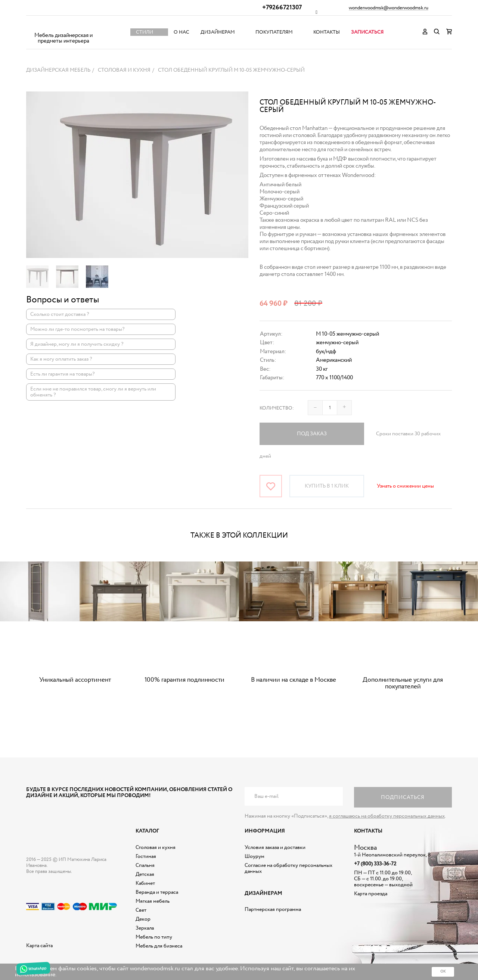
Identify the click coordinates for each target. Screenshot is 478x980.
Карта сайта (39, 946)
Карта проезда (371, 894)
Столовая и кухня (156, 847)
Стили (145, 32)
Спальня (145, 865)
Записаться (367, 32)
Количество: (277, 408)
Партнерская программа (273, 909)
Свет (141, 910)
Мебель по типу (154, 937)
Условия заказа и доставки (275, 847)
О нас (181, 32)
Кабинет (145, 883)
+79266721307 (282, 8)
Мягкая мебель (153, 901)
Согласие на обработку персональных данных (288, 868)
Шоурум (254, 856)
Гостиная (146, 856)
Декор (143, 919)
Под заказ (312, 434)
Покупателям (274, 32)
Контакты (327, 32)
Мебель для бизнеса (159, 946)
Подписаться (403, 797)
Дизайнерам (218, 32)
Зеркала (145, 928)
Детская (145, 874)
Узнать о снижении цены (405, 486)
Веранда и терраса (157, 892)
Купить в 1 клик (327, 486)
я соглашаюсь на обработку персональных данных (387, 816)
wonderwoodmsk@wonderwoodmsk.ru (389, 8)
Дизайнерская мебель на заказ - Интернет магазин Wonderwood (63, 26)
